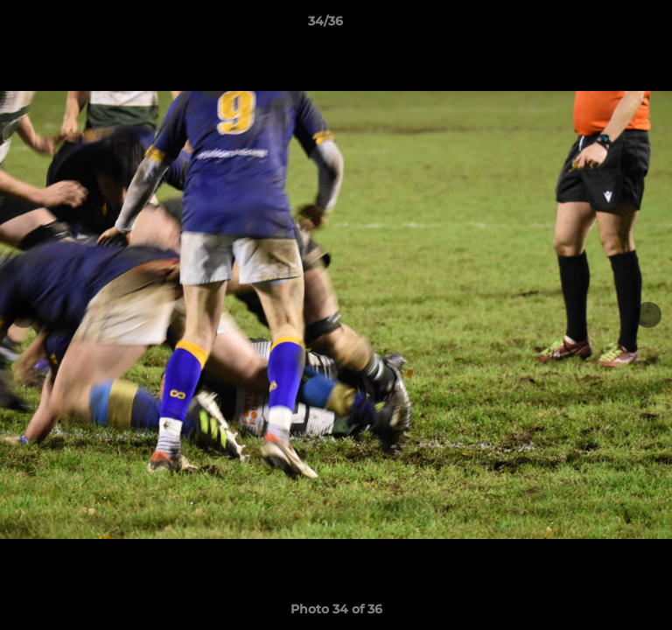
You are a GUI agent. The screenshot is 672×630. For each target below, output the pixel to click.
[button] (609, 25)
